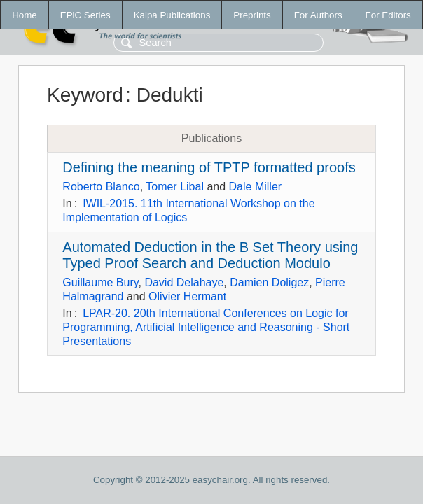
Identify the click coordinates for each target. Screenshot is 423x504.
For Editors (388, 15)
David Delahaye (184, 282)
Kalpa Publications (172, 15)
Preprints (252, 15)
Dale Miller (256, 187)
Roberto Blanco (101, 187)
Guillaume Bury (100, 282)
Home (25, 15)
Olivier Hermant (187, 296)
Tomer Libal (175, 187)
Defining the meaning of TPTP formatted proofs (209, 167)
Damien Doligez (269, 282)
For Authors (318, 15)
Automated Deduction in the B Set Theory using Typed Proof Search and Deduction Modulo (210, 255)
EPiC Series (85, 15)
